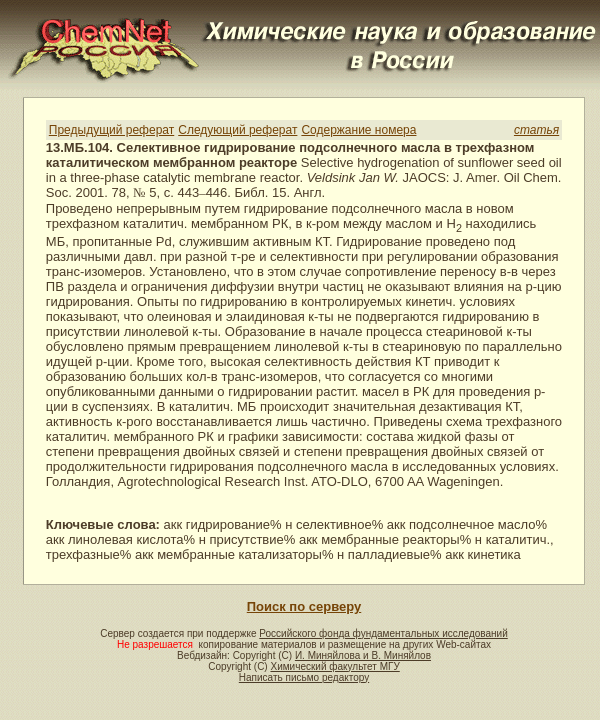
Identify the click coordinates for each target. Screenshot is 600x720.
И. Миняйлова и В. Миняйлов (363, 655)
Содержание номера (358, 130)
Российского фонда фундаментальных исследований (383, 633)
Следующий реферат (237, 130)
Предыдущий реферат (111, 130)
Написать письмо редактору (304, 677)
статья (536, 130)
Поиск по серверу (304, 606)
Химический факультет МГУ (334, 666)
